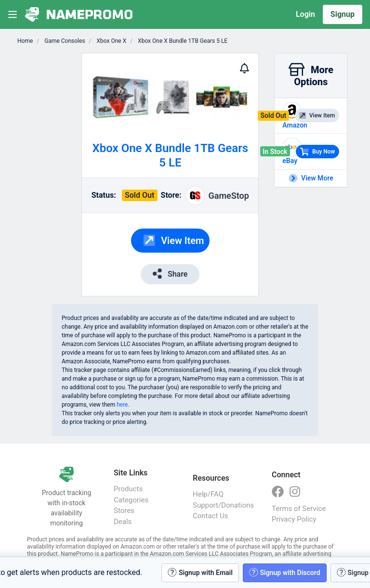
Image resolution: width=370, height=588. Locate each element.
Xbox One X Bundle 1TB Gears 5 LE (182, 41)
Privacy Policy (294, 519)
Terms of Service (299, 509)
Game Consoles (64, 41)
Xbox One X (111, 41)
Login (305, 14)
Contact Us (211, 516)
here (122, 405)
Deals (123, 522)
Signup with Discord (285, 572)
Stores (124, 511)
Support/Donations (223, 505)
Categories (131, 500)
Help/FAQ (208, 494)
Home (25, 41)
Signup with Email (200, 572)
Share (170, 274)
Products (128, 489)
